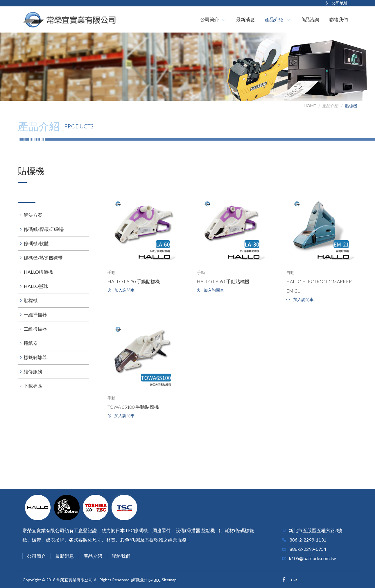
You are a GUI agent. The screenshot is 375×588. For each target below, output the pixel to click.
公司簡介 (37, 556)
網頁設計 (139, 580)
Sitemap (169, 580)
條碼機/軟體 (36, 243)
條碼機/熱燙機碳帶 (43, 258)
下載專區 (33, 386)
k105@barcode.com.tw (312, 558)
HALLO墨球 (36, 286)
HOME (310, 106)
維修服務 (33, 371)
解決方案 (33, 215)
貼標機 (351, 106)
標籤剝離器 (35, 357)
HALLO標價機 (38, 272)
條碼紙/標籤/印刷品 (44, 229)
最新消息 (65, 556)
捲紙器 (31, 343)
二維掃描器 (35, 329)
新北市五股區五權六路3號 (316, 530)
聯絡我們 (121, 556)
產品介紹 (331, 106)
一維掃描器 (35, 314)
